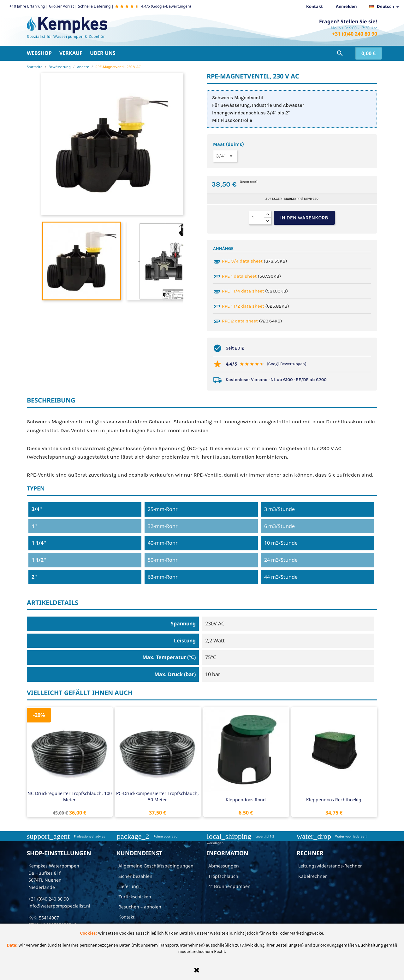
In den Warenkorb (304, 218)
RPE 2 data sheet (240, 321)
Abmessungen (224, 866)
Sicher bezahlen (135, 876)
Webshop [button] (39, 53)
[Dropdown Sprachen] (386, 7)
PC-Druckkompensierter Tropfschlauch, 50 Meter (157, 796)
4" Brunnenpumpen (229, 886)
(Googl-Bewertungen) (286, 364)
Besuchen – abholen (140, 907)
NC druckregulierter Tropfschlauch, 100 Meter (70, 796)
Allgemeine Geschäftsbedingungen (156, 866)
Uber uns (103, 53)
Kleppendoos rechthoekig (334, 800)
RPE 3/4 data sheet (242, 261)
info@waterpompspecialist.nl (59, 906)
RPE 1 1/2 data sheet (243, 306)
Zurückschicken (135, 897)
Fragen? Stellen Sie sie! (348, 21)
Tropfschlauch (223, 876)
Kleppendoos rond (246, 800)
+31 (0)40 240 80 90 (355, 34)
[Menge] (257, 218)
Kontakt (315, 6)
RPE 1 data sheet (239, 276)
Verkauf (71, 53)
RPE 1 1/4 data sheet (243, 291)
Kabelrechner (313, 876)
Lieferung (129, 886)
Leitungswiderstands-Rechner (330, 866)
